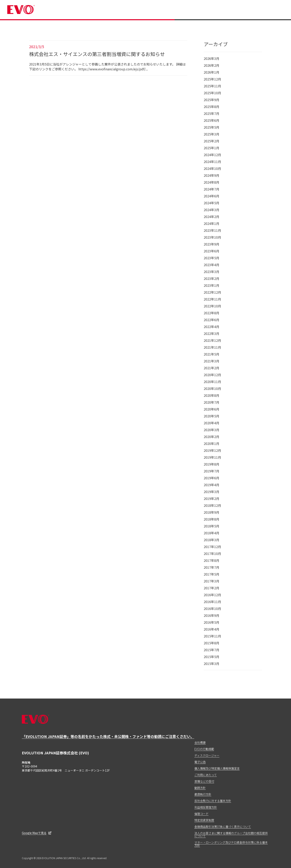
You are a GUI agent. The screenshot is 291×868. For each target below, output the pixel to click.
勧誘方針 (200, 788)
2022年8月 (211, 313)
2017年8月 (211, 560)
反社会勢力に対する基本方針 (213, 801)
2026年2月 (211, 65)
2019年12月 (212, 450)
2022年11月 (212, 299)
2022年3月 (211, 333)
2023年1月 (211, 285)
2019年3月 (211, 492)
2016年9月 (211, 615)
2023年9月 (211, 244)
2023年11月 (212, 230)
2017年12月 (212, 547)
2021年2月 (211, 368)
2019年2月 (211, 499)
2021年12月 (212, 340)
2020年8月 (211, 395)
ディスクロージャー (207, 755)
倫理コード (201, 814)
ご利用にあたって (206, 775)
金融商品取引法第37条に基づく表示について (223, 827)
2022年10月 (212, 306)
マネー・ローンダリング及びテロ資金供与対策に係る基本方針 (231, 844)
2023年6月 (211, 251)
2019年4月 (211, 485)
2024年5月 (211, 203)
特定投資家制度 (204, 820)
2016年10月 (212, 609)
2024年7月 (211, 189)
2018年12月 (212, 505)
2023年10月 (212, 237)
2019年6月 (211, 478)
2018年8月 (211, 519)
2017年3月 (211, 581)
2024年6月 (211, 196)
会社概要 (200, 742)
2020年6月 (211, 409)
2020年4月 (211, 423)
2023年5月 (211, 258)
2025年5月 (211, 127)
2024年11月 (212, 162)
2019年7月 (211, 471)
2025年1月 (211, 148)
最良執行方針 (203, 794)
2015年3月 (211, 664)
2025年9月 (211, 100)
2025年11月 (212, 86)
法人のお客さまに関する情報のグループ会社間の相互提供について (231, 834)
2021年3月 (211, 361)
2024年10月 (212, 168)
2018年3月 (211, 540)
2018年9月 (211, 512)
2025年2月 (211, 141)
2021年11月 (212, 347)
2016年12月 (212, 595)
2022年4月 (211, 327)
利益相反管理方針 (206, 807)
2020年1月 (211, 444)
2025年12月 (212, 79)
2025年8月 (211, 107)
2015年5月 (211, 657)
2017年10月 (212, 554)
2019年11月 (212, 457)
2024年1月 (211, 223)
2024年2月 (211, 217)
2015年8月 (211, 643)
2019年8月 (211, 464)
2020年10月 (212, 388)
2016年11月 (212, 602)
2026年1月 (211, 72)
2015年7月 (211, 650)
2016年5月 (211, 622)
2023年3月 (211, 272)
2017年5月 (211, 574)
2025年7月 (211, 113)
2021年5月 (211, 354)
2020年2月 (211, 437)
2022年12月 (212, 292)
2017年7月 (211, 567)
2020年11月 (212, 382)
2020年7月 (211, 402)
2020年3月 (211, 430)
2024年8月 (211, 182)
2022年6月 (211, 320)
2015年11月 (212, 636)
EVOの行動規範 (204, 749)
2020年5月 (211, 416)
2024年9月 (211, 175)
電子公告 (200, 762)
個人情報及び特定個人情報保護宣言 (217, 768)
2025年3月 (211, 134)
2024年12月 (212, 155)
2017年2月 (211, 588)
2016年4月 (211, 629)
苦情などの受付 (204, 781)
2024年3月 (211, 210)
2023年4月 (211, 265)
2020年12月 (212, 375)
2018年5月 (211, 526)
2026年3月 (211, 58)
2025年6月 (211, 120)
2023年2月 (211, 278)
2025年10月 (212, 93)
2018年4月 (211, 533)
